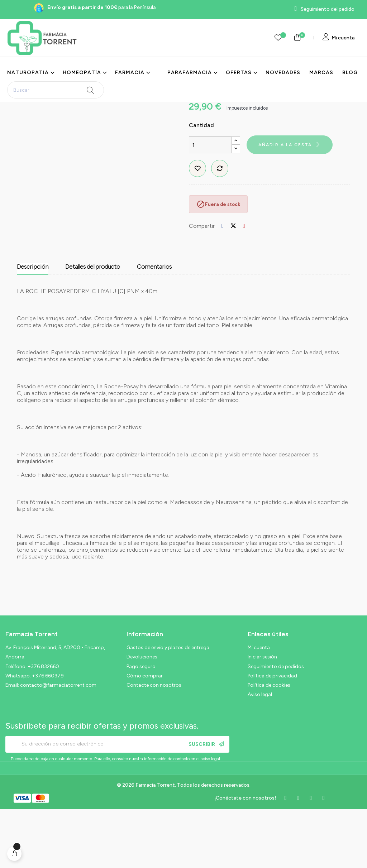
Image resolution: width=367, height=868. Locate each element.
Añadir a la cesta (285, 204)
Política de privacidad (272, 735)
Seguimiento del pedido (328, 9)
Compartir (223, 285)
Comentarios (154, 326)
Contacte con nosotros (154, 744)
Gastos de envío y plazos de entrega (168, 706)
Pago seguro (141, 725)
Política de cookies (269, 744)
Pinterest (244, 285)
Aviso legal (260, 754)
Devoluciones (142, 716)
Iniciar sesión (262, 716)
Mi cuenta (259, 706)
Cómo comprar (145, 735)
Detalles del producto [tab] (93, 326)
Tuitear (233, 285)
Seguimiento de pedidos (276, 725)
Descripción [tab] (33, 326)
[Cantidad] (210, 204)
